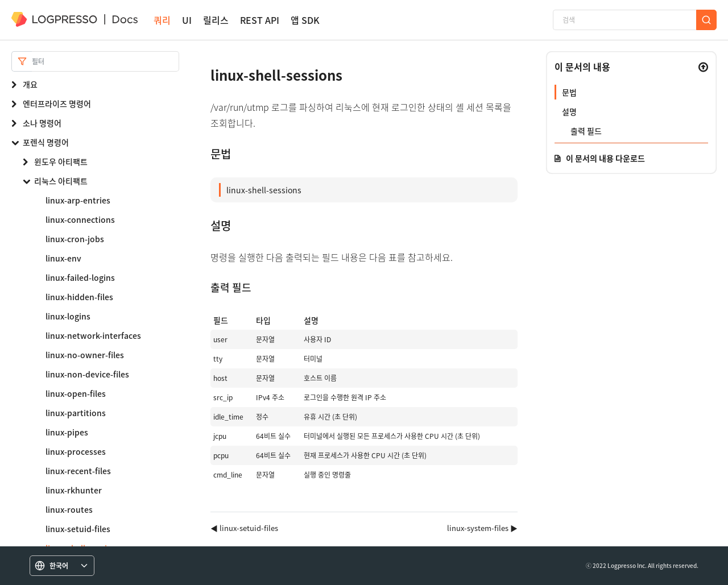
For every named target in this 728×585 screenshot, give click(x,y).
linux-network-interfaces (93, 335)
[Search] (106, 61)
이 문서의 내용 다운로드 (605, 158)
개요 (30, 84)
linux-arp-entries (78, 200)
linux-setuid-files (78, 529)
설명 (569, 111)
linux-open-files (76, 393)
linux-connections (80, 219)
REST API (260, 20)
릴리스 (216, 20)
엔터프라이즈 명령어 (57, 103)
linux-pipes (67, 432)
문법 (569, 92)
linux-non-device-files (87, 374)
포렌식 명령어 (46, 142)
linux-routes (69, 509)
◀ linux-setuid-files (244, 528)
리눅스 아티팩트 (61, 181)
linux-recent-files (78, 471)
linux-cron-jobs (75, 239)
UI (187, 20)
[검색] (624, 20)
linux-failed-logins (80, 277)
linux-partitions (76, 413)
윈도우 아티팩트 (61, 161)
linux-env (63, 258)
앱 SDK (305, 20)
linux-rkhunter (74, 490)
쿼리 (162, 20)
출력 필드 (586, 131)
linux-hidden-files (79, 297)
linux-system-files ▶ (482, 528)
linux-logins (68, 316)
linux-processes (76, 451)
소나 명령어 (42, 123)
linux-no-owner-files (85, 355)
